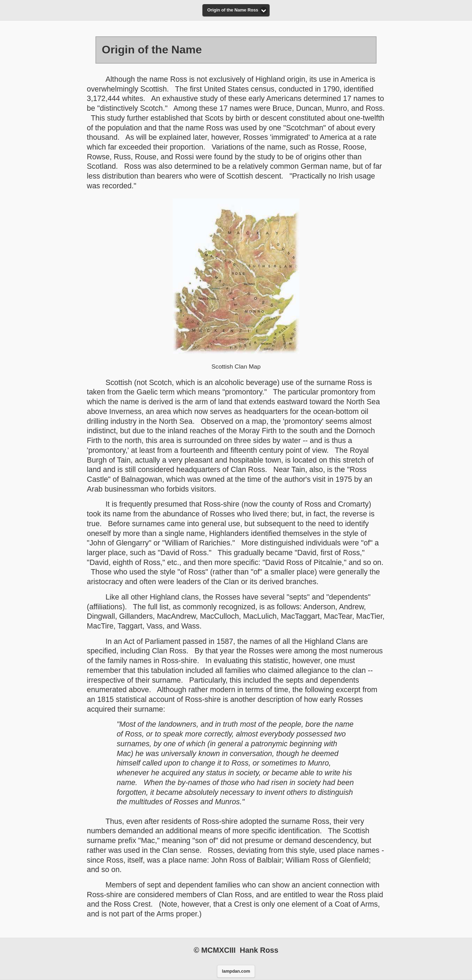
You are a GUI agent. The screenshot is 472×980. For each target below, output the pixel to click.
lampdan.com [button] (236, 971)
